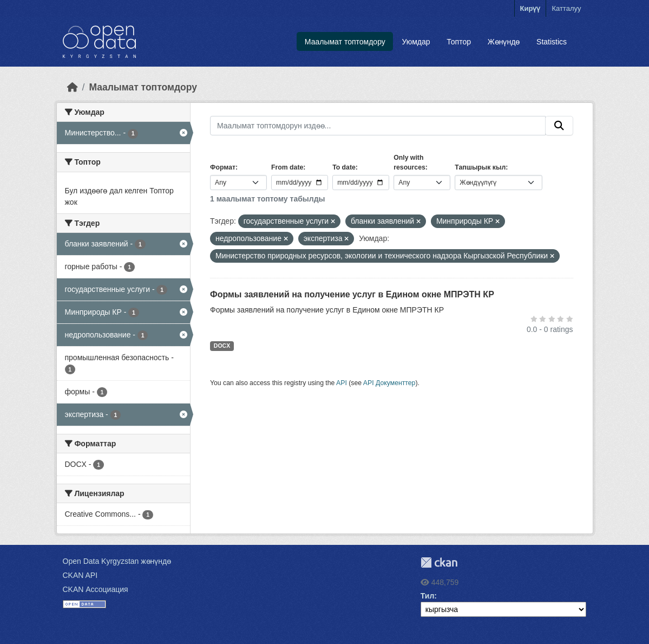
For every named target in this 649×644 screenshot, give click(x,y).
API (342, 383)
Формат (223, 167)
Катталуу (566, 8)
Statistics (552, 42)
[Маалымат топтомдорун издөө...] (378, 126)
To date (344, 167)
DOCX (222, 346)
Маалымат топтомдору (345, 42)
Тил (428, 596)
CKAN (439, 562)
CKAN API (80, 575)
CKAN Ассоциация (96, 589)
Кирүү (530, 8)
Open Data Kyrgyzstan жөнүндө (117, 561)
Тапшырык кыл (480, 167)
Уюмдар (416, 42)
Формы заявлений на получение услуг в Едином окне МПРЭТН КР (352, 294)
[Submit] (559, 126)
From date (287, 167)
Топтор (459, 42)
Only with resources (409, 162)
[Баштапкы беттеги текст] (73, 87)
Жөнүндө (504, 42)
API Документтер (389, 383)
